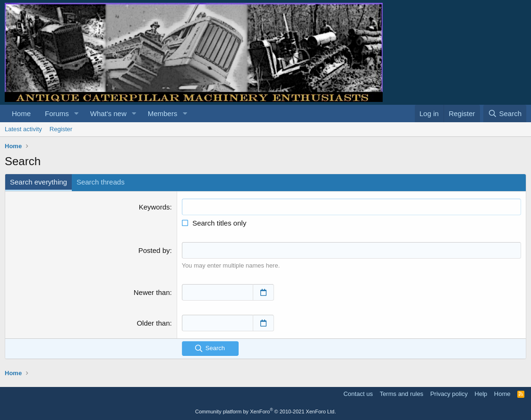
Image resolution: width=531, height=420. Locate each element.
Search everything (39, 182)
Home (21, 113)
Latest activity (23, 129)
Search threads (101, 182)
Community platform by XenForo (265, 412)
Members (163, 113)
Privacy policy (449, 394)
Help (481, 394)
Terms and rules (402, 394)
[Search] (505, 113)
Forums (57, 113)
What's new (108, 113)
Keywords (154, 207)
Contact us (358, 394)
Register (61, 129)
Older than (153, 323)
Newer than (152, 292)
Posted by (154, 250)
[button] (77, 113)
